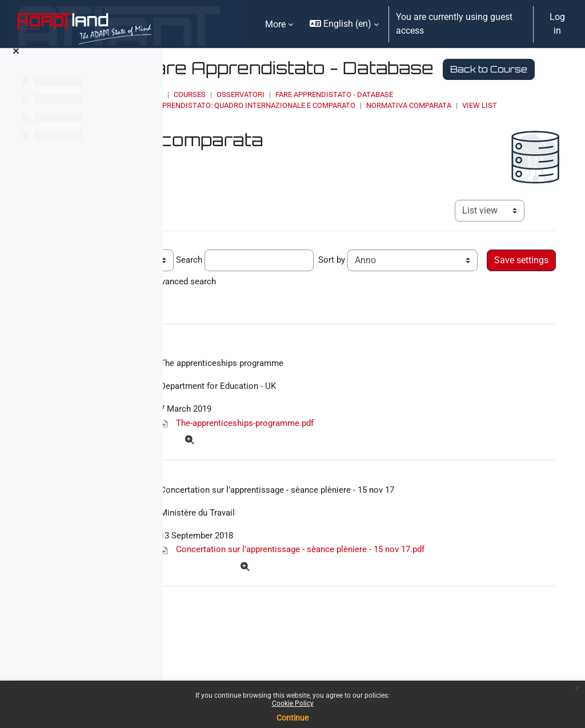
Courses (295, 115)
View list (276, 137)
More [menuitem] (275, 24)
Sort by (464, 291)
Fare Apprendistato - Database (440, 115)
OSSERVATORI (346, 115)
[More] (324, 477)
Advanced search (445, 313)
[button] (344, 24)
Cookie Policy (293, 703)
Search (320, 291)
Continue (292, 718)
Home (258, 115)
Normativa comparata (514, 126)
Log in (557, 24)
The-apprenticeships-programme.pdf (382, 459)
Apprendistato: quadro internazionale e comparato (360, 126)
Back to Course (298, 89)
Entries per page (224, 291)
